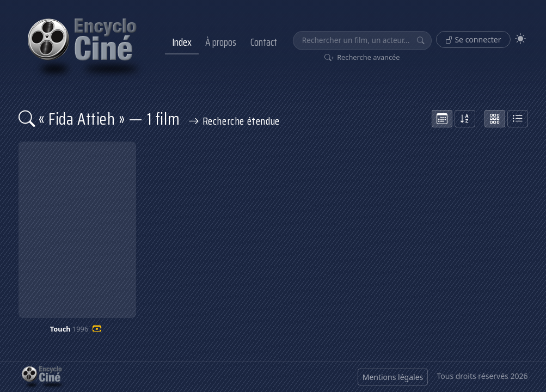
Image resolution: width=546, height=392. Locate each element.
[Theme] (520, 39)
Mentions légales (393, 377)
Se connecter (473, 39)
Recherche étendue (234, 121)
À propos (221, 42)
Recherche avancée (362, 57)
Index (182, 42)
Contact (264, 42)
